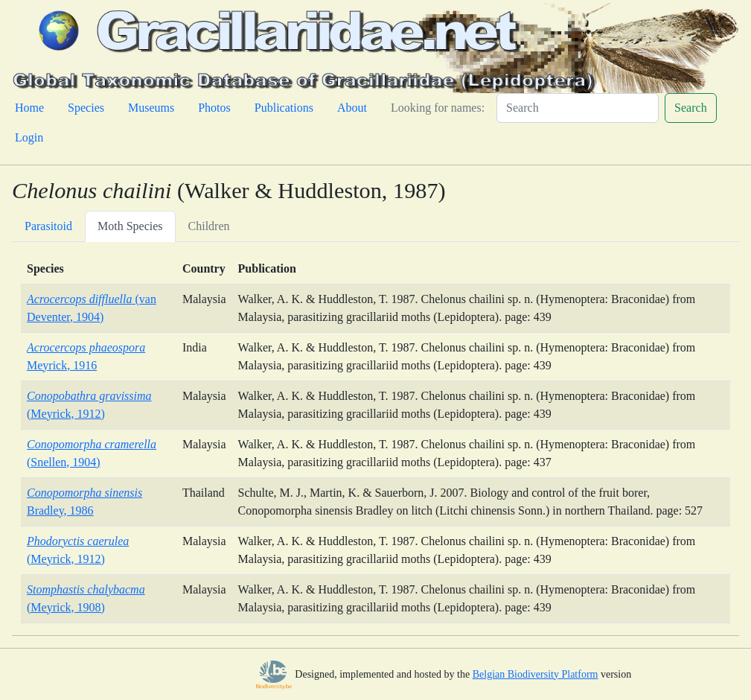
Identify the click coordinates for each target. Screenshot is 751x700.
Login (29, 137)
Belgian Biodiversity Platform (536, 674)
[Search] (578, 108)
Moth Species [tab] (130, 226)
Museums (151, 108)
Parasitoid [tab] (48, 226)
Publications (284, 108)
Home (29, 108)
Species (86, 108)
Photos (214, 108)
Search (691, 108)
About (352, 108)
